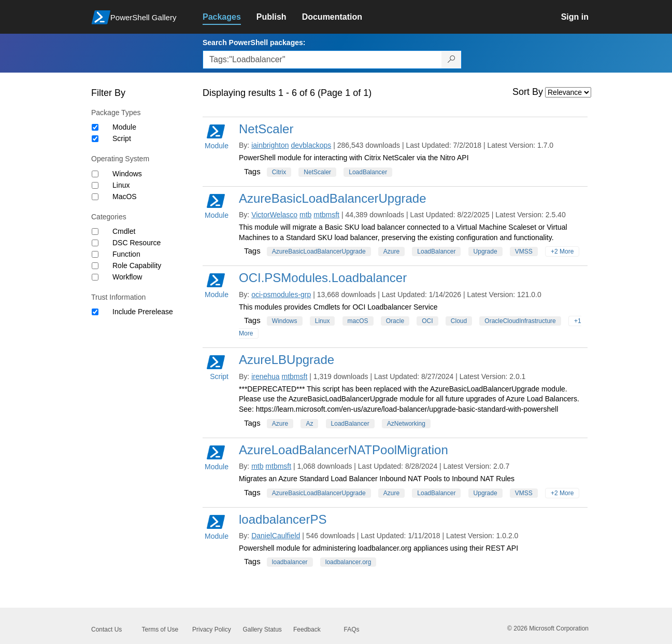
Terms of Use (160, 629)
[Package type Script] (95, 139)
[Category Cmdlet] (95, 232)
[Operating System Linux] (95, 185)
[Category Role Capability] (95, 266)
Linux (121, 185)
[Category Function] (95, 254)
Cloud (459, 321)
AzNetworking (406, 424)
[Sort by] (568, 92)
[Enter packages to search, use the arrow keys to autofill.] (322, 60)
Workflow (127, 277)
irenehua (266, 376)
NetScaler (266, 129)
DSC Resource (137, 243)
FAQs (352, 629)
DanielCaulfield (276, 536)
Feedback (307, 629)
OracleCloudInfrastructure (520, 321)
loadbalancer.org (348, 562)
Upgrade (485, 251)
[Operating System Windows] (95, 174)
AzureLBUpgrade (287, 360)
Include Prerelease (143, 312)
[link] (230, 17)
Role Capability (137, 265)
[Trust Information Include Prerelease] (95, 312)
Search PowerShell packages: (254, 43)
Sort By (528, 92)
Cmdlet (124, 231)
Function (126, 254)
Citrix (279, 172)
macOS (358, 321)
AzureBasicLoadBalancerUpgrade (333, 198)
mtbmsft (326, 215)
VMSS (524, 251)
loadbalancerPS (283, 519)
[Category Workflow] (95, 277)
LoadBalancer (368, 172)
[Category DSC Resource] (95, 243)
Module (124, 127)
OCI (427, 321)
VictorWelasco (274, 215)
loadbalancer (290, 562)
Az (309, 424)
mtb (305, 215)
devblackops (311, 145)
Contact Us (106, 629)
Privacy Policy (212, 629)
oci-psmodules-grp (281, 295)
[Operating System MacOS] (95, 197)
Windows (127, 174)
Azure (391, 251)
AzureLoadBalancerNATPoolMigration (344, 450)
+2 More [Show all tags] (562, 251)
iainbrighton (270, 145)
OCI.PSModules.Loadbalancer (323, 278)
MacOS (125, 197)
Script (122, 138)
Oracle (395, 321)
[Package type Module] (95, 127)
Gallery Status (262, 629)
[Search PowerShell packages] (452, 60)
